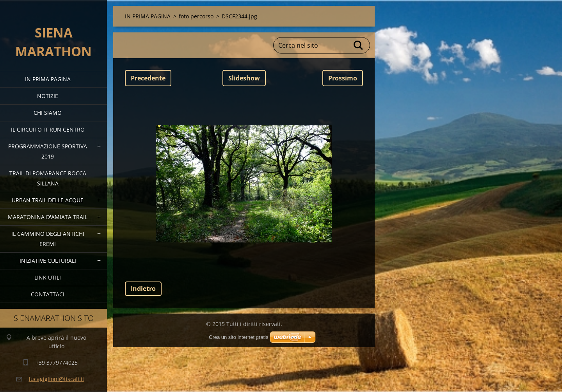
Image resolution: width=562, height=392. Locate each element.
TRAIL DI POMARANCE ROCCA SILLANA (48, 178)
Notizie (48, 96)
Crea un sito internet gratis (238, 337)
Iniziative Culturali (48, 261)
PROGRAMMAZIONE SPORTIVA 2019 (48, 151)
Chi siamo (48, 113)
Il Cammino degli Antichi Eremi (48, 239)
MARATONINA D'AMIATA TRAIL (48, 217)
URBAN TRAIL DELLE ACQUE (48, 200)
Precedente (148, 78)
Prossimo (343, 78)
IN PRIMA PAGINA (48, 79)
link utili (48, 277)
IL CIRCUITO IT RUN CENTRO (48, 129)
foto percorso (196, 16)
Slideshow (244, 78)
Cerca (359, 45)
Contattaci (48, 294)
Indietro (143, 289)
